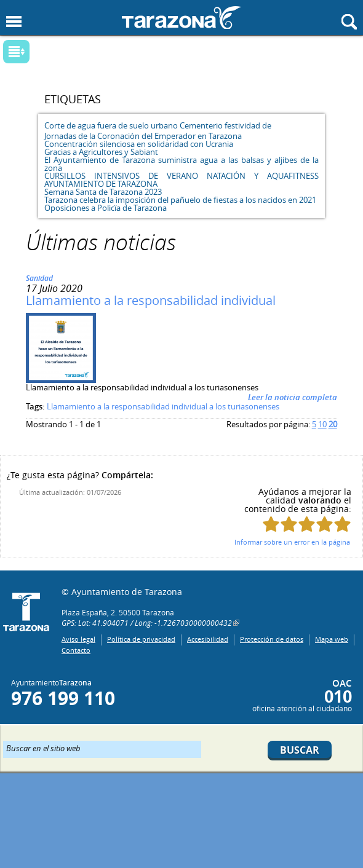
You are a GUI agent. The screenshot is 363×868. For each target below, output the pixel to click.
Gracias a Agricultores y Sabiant (101, 152)
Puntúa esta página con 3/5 (307, 524)
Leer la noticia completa (293, 397)
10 (322, 424)
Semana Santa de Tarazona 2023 (103, 192)
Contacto (76, 650)
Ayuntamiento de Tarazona (181, 18)
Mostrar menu (14, 22)
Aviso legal (78, 639)
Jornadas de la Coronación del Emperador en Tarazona (143, 136)
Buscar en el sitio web (43, 748)
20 (333, 424)
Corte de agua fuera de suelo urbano (111, 125)
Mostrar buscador (349, 22)
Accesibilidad (208, 639)
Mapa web (332, 639)
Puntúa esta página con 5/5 (342, 524)
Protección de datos (272, 639)
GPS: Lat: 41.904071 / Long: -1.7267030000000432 (147, 623)
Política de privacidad (141, 639)
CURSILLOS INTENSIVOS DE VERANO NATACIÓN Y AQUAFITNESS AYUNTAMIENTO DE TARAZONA (181, 180)
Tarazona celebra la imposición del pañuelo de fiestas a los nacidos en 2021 (180, 200)
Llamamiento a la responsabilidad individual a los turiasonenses (163, 406)
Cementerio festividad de (225, 125)
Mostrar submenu (16, 52)
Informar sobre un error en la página (292, 542)
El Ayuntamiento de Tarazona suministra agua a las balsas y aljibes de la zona (181, 164)
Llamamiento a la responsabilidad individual (151, 300)
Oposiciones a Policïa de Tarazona (106, 208)
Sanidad (39, 278)
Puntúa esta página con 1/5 (271, 524)
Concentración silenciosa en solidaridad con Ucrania (139, 144)
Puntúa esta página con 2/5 (289, 524)
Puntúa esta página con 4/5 (325, 524)
